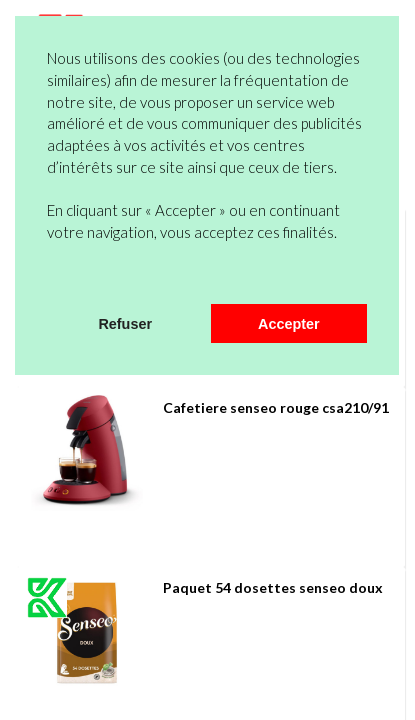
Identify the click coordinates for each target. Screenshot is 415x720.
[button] (50, 278)
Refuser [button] (125, 324)
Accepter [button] (289, 324)
